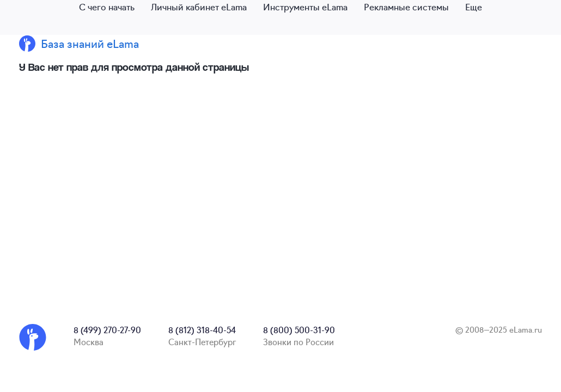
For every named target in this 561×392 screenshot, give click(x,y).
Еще (474, 7)
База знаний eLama (90, 43)
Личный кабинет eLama (199, 7)
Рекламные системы (406, 7)
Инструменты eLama (305, 7)
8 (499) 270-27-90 (107, 330)
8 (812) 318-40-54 (202, 330)
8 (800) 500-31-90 (299, 330)
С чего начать (107, 7)
